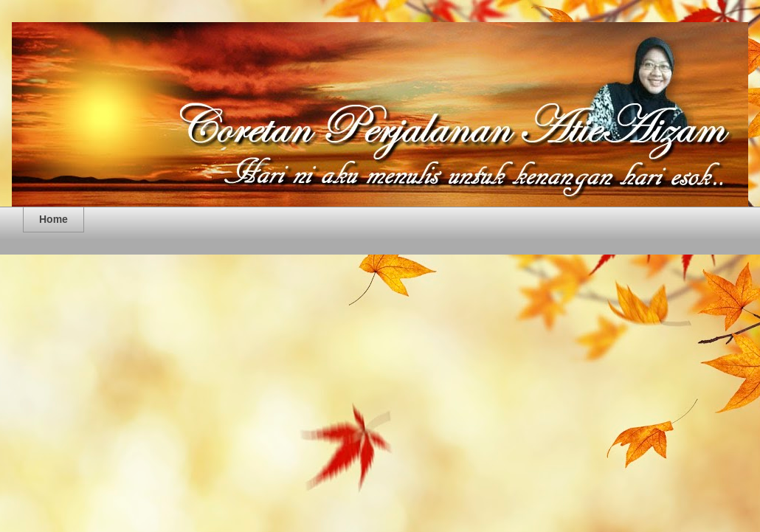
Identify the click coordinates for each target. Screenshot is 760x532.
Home (53, 219)
